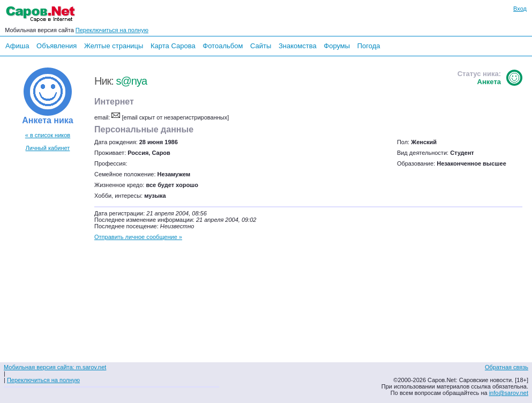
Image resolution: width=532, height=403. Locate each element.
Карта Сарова (173, 46)
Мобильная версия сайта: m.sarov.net (55, 367)
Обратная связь (507, 367)
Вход (520, 9)
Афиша (17, 46)
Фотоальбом (223, 46)
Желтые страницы (114, 46)
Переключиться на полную (112, 30)
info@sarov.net (509, 393)
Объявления (57, 46)
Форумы (337, 46)
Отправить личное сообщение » (138, 237)
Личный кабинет (48, 148)
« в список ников (48, 135)
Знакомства (298, 46)
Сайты (261, 46)
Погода (369, 46)
